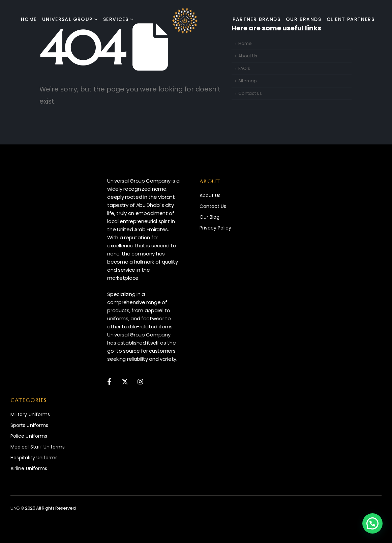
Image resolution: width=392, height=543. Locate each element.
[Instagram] (140, 381)
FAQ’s (244, 68)
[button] (372, 523)
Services (116, 19)
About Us (248, 56)
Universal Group (67, 19)
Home (29, 19)
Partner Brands (257, 19)
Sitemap (248, 81)
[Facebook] (109, 381)
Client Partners (351, 19)
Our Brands (304, 19)
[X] (125, 381)
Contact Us (250, 93)
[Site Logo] (185, 21)
